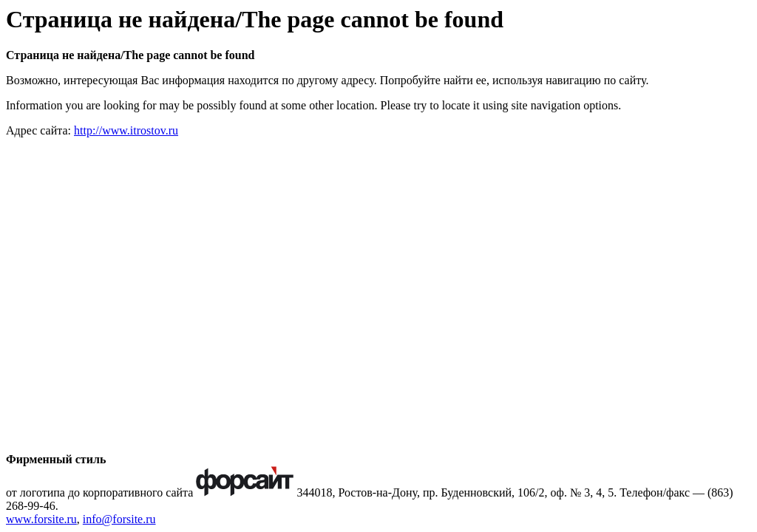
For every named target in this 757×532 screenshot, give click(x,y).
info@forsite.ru (119, 519)
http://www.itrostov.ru (126, 130)
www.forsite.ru (41, 519)
